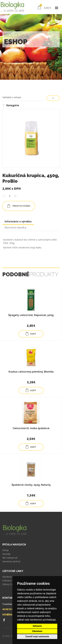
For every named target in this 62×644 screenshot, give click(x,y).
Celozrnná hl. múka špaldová (31, 428)
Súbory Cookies (10, 584)
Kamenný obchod (11, 561)
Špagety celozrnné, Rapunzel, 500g (31, 315)
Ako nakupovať (10, 558)
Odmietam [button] (37, 631)
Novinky (6, 554)
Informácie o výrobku (18, 221)
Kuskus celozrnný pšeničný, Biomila (31, 372)
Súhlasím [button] (37, 626)
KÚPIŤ (31, 334)
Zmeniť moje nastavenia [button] (37, 636)
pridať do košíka (19, 206)
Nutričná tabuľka (15, 228)
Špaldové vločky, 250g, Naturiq (31, 485)
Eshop (5, 550)
